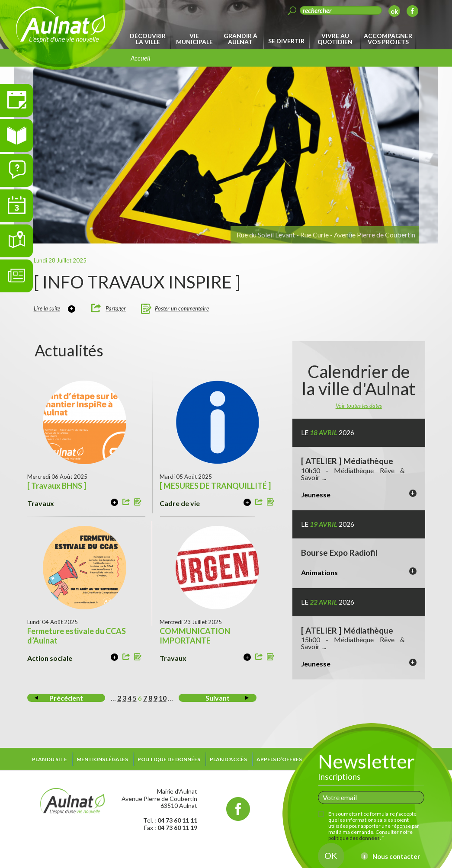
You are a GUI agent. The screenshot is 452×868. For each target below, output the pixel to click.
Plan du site (50, 759)
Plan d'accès (228, 759)
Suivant (218, 698)
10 (163, 698)
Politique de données (169, 759)
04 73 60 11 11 (177, 820)
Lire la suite (47, 308)
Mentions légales (102, 759)
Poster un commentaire (182, 308)
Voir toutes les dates (359, 406)
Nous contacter (396, 856)
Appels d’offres (279, 759)
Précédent (66, 698)
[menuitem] (149, 39)
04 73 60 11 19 (177, 828)
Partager (116, 308)
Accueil (141, 58)
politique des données (354, 838)
